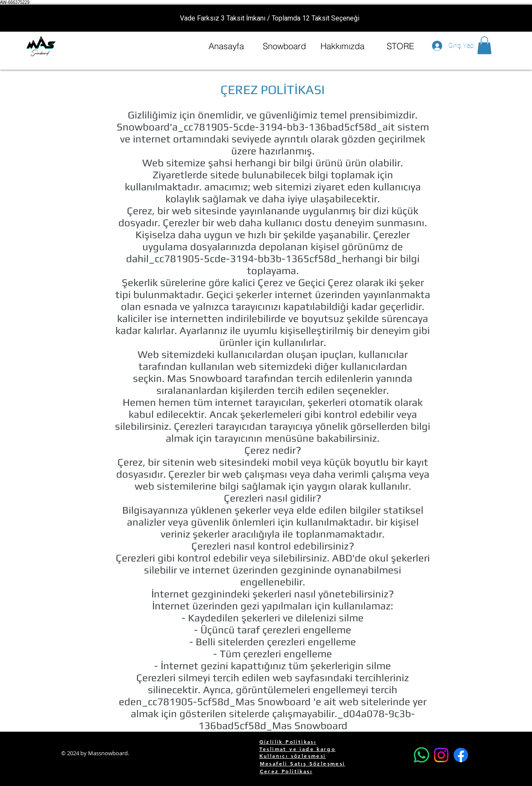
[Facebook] (461, 755)
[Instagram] (441, 755)
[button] (484, 45)
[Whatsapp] (422, 755)
